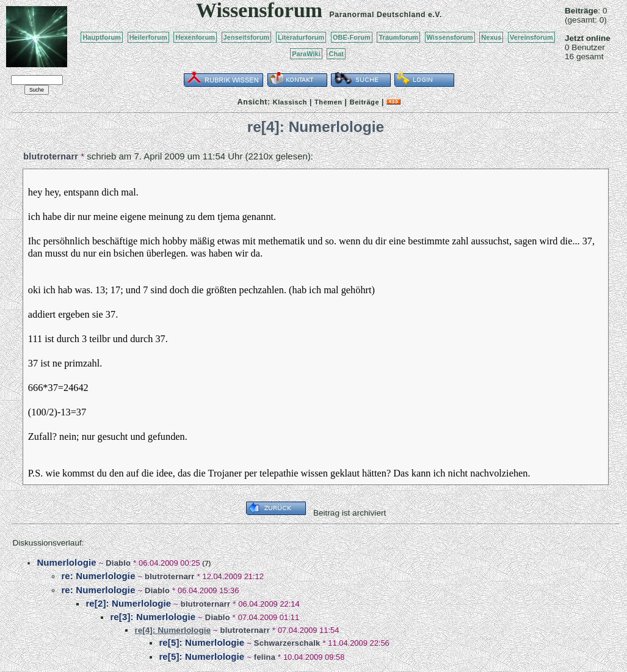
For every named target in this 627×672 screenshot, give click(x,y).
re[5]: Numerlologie (201, 642)
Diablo (118, 563)
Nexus (491, 37)
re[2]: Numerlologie (128, 603)
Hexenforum (195, 37)
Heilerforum (148, 37)
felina (265, 657)
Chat (336, 54)
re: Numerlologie (98, 576)
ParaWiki (306, 54)
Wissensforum (450, 37)
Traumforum (398, 37)
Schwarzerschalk (287, 643)
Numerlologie (66, 562)
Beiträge (364, 102)
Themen (328, 102)
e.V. (435, 15)
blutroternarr (51, 156)
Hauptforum (102, 37)
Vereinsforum (531, 37)
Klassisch (290, 102)
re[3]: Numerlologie (153, 617)
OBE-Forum (352, 37)
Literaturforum (301, 37)
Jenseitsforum (247, 37)
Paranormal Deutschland (378, 15)
